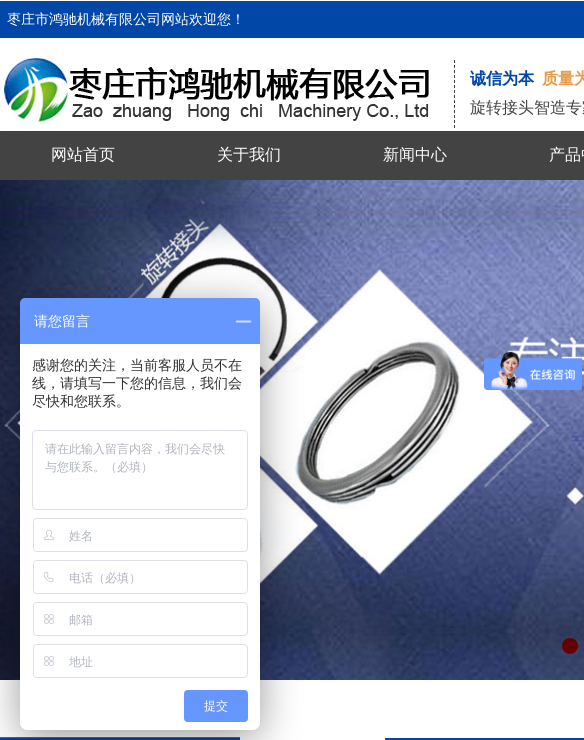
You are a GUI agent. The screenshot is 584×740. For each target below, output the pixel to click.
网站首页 (83, 154)
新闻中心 (415, 154)
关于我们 (249, 154)
